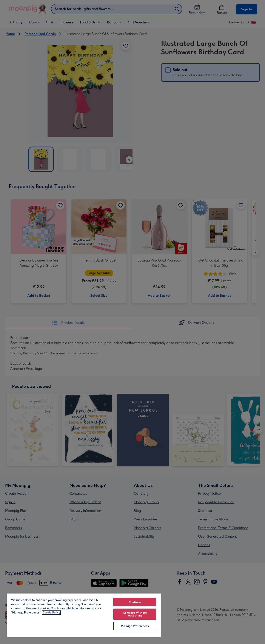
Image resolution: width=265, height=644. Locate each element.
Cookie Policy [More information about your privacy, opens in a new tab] (51, 613)
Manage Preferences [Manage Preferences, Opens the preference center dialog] (135, 626)
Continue (135, 602)
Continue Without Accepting (135, 614)
